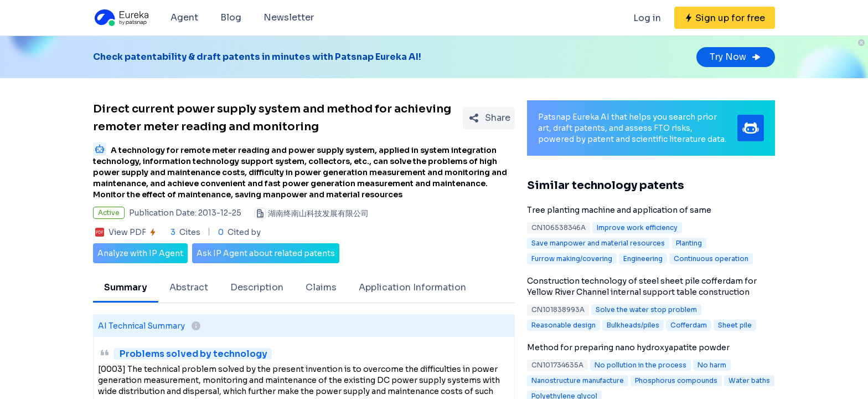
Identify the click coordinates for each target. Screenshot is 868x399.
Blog (231, 17)
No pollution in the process (640, 365)
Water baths (749, 380)
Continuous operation (711, 259)
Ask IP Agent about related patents (266, 253)
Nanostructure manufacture (578, 380)
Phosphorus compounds (676, 380)
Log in (647, 18)
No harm (712, 365)
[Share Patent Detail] (489, 118)
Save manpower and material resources (598, 243)
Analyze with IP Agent (140, 253)
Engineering (643, 259)
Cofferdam (689, 325)
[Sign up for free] (725, 18)
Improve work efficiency (637, 227)
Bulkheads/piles (633, 325)
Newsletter (289, 17)
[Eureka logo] (121, 18)
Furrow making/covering (572, 259)
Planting (689, 243)
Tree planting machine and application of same (619, 210)
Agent (184, 17)
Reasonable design (564, 325)
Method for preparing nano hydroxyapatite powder (628, 347)
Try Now (736, 57)
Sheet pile (735, 325)
